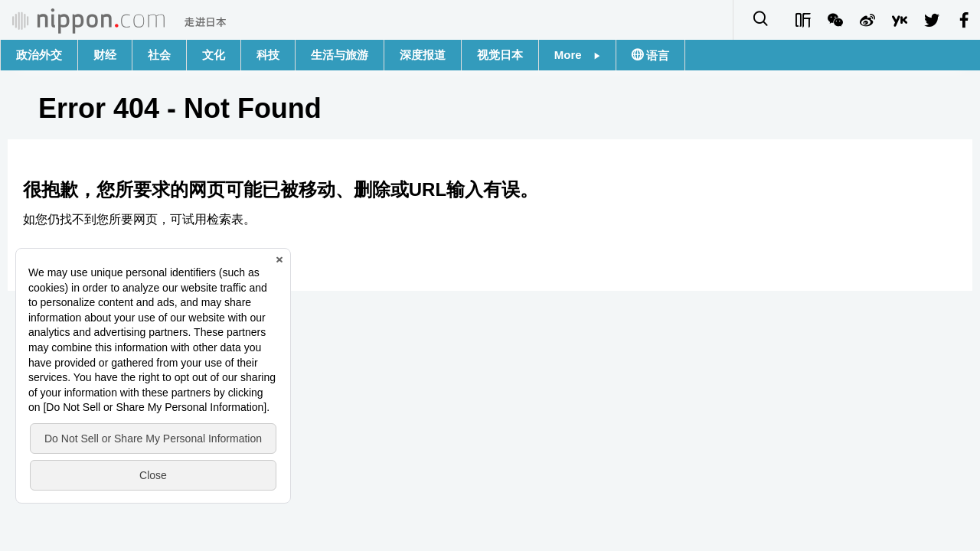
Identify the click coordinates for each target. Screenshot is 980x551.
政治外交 (39, 55)
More (577, 55)
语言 (656, 55)
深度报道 (423, 55)
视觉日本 (500, 55)
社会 (159, 55)
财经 (105, 55)
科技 (268, 55)
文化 (214, 55)
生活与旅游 (340, 55)
